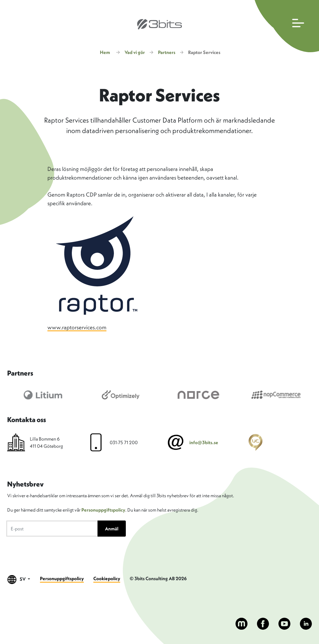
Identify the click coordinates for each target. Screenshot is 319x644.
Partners (167, 52)
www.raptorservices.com (77, 327)
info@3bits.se (204, 442)
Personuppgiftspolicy (103, 510)
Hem (105, 52)
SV (19, 579)
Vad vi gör (135, 52)
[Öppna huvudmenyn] (285, 26)
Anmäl (112, 529)
